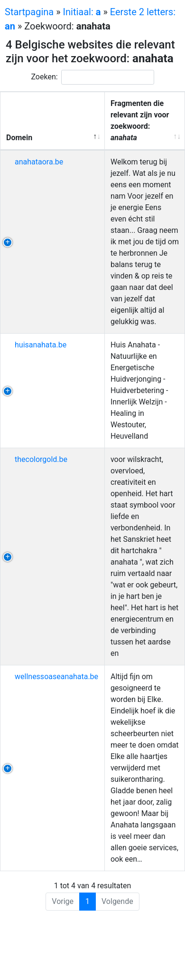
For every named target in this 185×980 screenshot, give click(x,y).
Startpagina (29, 12)
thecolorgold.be (41, 459)
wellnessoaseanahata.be (56, 677)
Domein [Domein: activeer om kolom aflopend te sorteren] (19, 138)
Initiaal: (82, 12)
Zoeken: (92, 77)
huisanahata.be (41, 345)
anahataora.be (39, 162)
